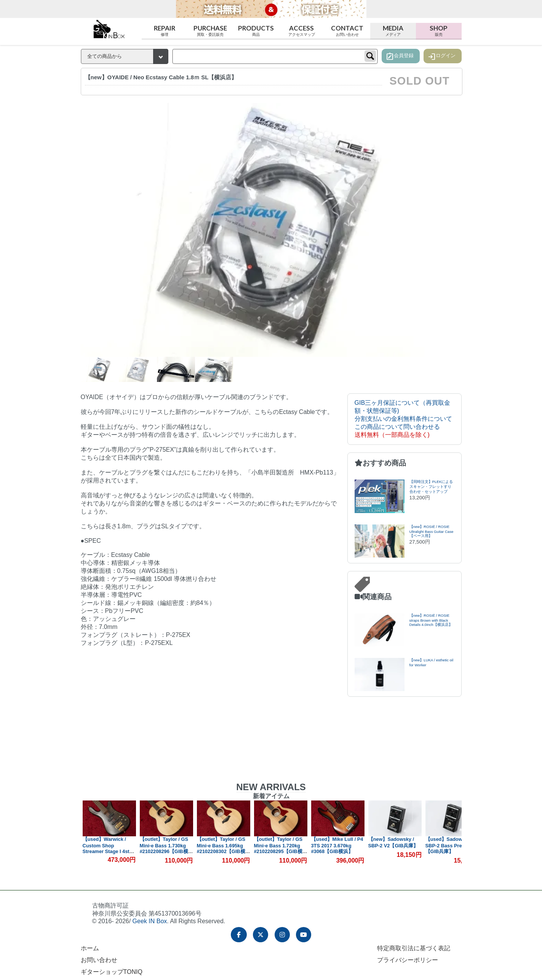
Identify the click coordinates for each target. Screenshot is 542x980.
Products (256, 31)
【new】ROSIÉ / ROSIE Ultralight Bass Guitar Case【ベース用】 (432, 531)
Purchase (210, 31)
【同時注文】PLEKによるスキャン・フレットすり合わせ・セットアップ (431, 487)
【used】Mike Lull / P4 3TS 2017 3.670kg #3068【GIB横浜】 (337, 845)
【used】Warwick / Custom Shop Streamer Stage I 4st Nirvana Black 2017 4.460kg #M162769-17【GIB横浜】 (107, 854)
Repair (165, 31)
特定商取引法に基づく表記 (414, 948)
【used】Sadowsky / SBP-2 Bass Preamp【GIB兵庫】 (449, 845)
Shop (439, 31)
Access (302, 31)
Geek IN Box (150, 921)
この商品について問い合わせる (397, 427)
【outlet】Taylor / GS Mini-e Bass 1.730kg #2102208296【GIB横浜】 (164, 848)
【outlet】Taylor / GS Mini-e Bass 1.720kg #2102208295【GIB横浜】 (278, 848)
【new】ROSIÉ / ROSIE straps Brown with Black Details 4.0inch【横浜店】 (431, 620)
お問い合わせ (99, 960)
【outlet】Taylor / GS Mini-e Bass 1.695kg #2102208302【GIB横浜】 (221, 848)
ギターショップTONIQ (112, 972)
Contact (347, 31)
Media (393, 31)
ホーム (90, 948)
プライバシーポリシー (408, 960)
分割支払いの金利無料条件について (403, 419)
